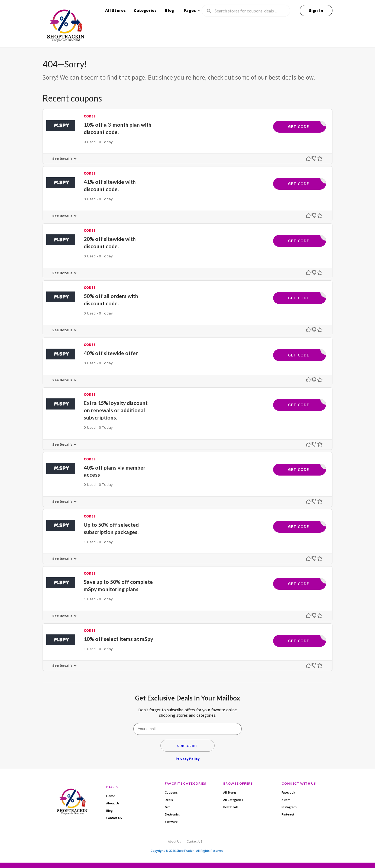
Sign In (316, 10)
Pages (190, 10)
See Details (62, 159)
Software (171, 822)
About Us (113, 803)
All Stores (115, 10)
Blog (169, 10)
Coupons (171, 792)
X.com (286, 800)
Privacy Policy (187, 759)
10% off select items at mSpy (118, 639)
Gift (167, 807)
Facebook (288, 792)
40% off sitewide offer (111, 353)
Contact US (114, 818)
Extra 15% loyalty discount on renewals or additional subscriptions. (116, 410)
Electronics (172, 814)
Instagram (289, 807)
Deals (169, 800)
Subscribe (187, 746)
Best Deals (231, 807)
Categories (145, 10)
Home (111, 796)
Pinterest (288, 814)
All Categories (233, 800)
